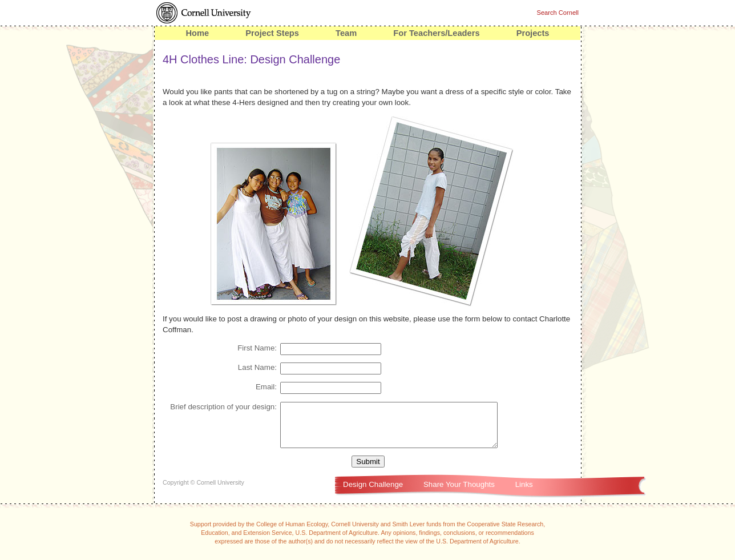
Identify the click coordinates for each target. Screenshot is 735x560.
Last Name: (257, 367)
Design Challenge (373, 493)
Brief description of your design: (223, 407)
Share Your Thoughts (459, 493)
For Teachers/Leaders (436, 33)
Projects (533, 33)
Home (197, 33)
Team (346, 33)
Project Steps (272, 33)
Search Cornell (558, 13)
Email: (266, 387)
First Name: (257, 348)
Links (524, 493)
